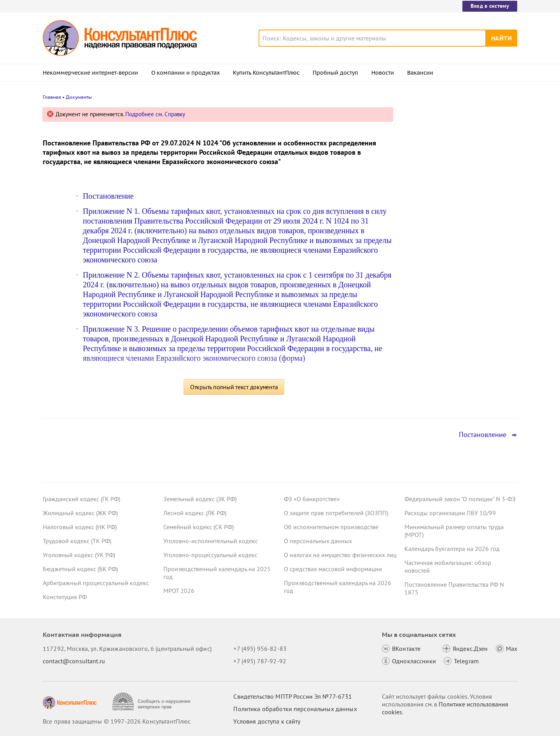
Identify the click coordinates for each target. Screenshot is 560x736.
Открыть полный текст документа (234, 387)
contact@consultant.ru (74, 661)
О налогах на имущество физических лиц (340, 555)
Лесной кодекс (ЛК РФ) (195, 513)
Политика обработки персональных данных (295, 709)
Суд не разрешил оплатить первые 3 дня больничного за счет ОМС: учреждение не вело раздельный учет (458, 279)
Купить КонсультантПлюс (266, 73)
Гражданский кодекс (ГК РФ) (81, 499)
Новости (383, 73)
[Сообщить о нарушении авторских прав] (152, 702)
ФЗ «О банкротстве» (312, 499)
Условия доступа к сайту (267, 721)
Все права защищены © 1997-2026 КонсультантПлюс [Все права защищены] (117, 721)
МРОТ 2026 (179, 591)
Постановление (108, 196)
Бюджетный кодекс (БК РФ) (80, 569)
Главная (52, 97)
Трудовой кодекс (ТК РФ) (77, 541)
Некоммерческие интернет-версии (90, 73)
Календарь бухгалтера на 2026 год (452, 549)
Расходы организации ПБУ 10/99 (450, 513)
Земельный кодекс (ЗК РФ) (200, 499)
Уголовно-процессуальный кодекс (210, 555)
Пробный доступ (335, 73)
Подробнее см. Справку (155, 114)
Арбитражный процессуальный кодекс (96, 583)
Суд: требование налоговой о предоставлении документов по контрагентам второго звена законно (457, 153)
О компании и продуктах (185, 73)
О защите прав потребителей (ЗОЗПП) (336, 513)
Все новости (425, 304)
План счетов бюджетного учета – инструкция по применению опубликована (452, 237)
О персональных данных (318, 541)
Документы (79, 97)
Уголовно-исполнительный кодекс (211, 541)
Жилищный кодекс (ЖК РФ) (80, 513)
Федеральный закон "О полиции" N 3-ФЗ (460, 499)
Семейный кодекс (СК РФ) (199, 527)
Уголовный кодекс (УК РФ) (79, 555)
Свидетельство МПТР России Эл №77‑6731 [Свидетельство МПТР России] (293, 696)
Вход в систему (490, 6)
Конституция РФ (65, 597)
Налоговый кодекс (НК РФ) (80, 527)
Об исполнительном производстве (331, 527)
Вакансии (420, 73)
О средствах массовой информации (333, 569)
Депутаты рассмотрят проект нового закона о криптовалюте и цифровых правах (456, 195)
